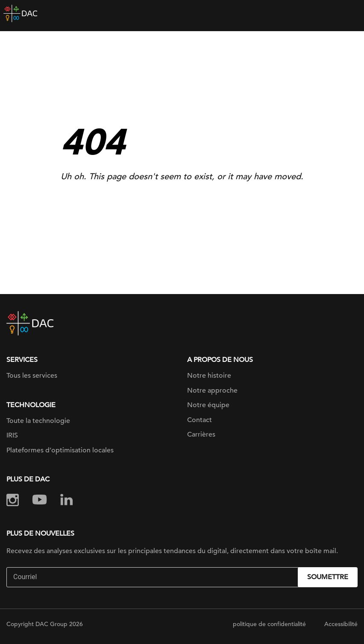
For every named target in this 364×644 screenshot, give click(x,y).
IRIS (12, 435)
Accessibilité (341, 624)
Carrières (201, 434)
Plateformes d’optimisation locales (60, 450)
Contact (200, 420)
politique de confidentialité (269, 624)
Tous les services (32, 376)
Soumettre (328, 577)
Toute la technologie (38, 421)
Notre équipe (208, 405)
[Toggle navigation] (351, 14)
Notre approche (212, 390)
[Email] (153, 577)
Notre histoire (209, 376)
